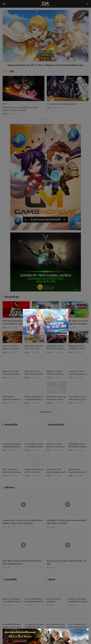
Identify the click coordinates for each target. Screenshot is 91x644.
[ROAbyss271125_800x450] (45, 334)
